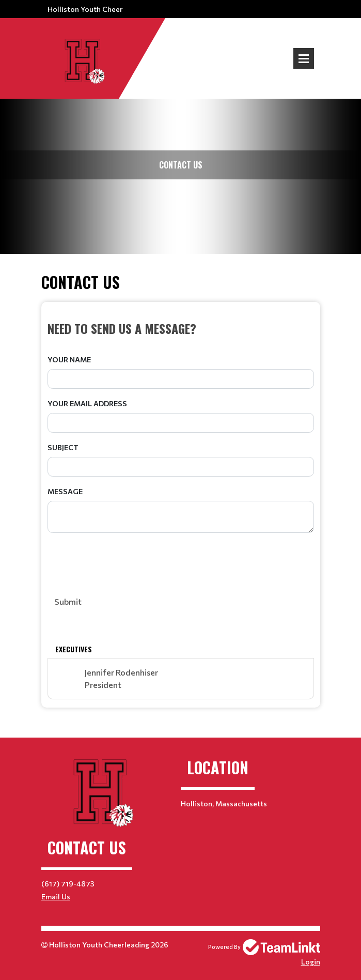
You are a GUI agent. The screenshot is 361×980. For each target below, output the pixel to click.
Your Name (69, 359)
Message (65, 491)
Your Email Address (87, 403)
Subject (63, 447)
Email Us (56, 897)
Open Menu (304, 58)
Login (311, 962)
